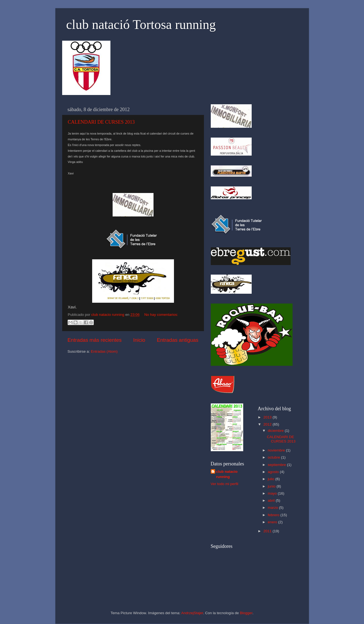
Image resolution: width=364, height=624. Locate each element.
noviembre (277, 450)
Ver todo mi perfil (225, 484)
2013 (268, 417)
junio (272, 486)
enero (273, 522)
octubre (274, 457)
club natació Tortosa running (141, 24)
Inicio (139, 340)
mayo (273, 493)
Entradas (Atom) (104, 351)
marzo (273, 508)
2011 (268, 531)
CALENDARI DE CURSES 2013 (101, 122)
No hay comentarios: (161, 315)
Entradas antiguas (178, 340)
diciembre (276, 431)
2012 (268, 424)
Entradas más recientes (95, 340)
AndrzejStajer (192, 613)
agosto (274, 472)
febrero (274, 515)
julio (272, 479)
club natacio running (227, 474)
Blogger (246, 613)
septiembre (277, 465)
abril (272, 500)
